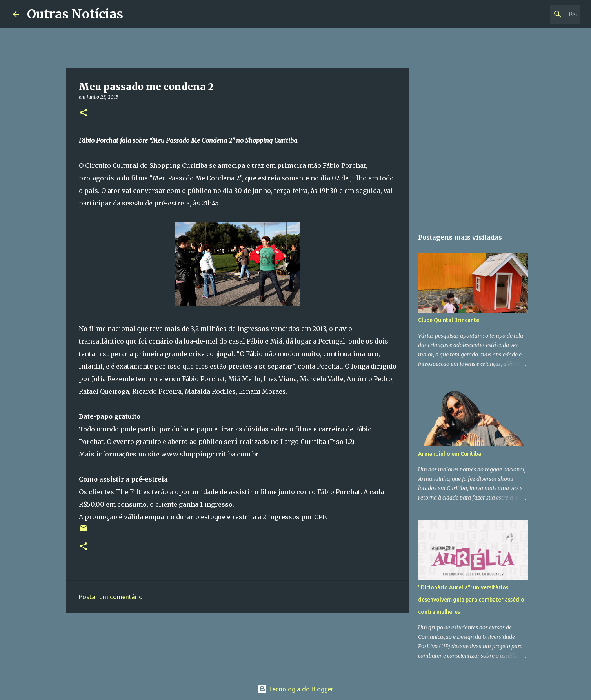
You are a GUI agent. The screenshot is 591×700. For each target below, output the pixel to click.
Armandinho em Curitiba (450, 454)
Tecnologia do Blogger (295, 689)
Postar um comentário (111, 597)
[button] (84, 113)
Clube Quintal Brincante (449, 320)
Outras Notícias (75, 14)
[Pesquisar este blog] (539, 14)
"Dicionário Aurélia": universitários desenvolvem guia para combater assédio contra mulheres (471, 600)
